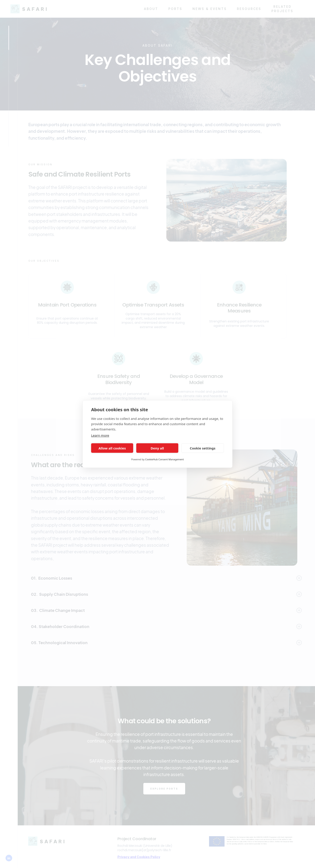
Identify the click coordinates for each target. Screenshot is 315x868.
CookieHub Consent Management (164, 459)
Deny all (157, 448)
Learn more (100, 435)
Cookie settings (203, 448)
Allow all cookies (112, 448)
